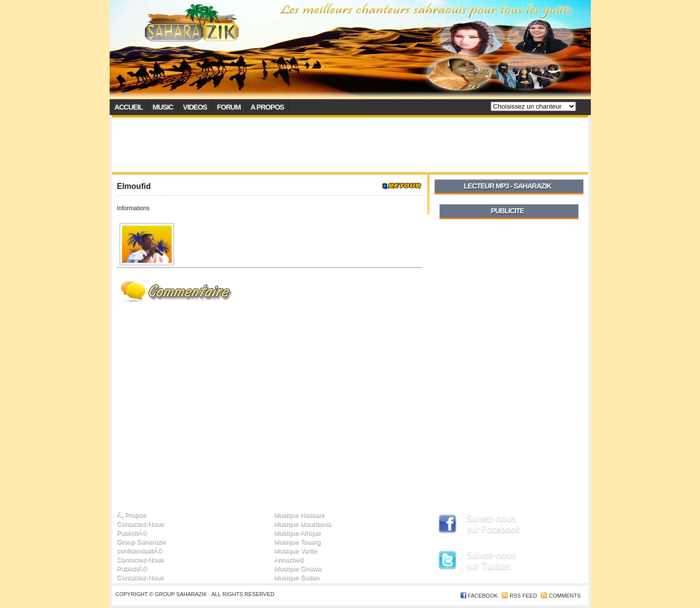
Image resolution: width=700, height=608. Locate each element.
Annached (288, 559)
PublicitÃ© (132, 532)
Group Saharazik (141, 541)
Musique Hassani (299, 515)
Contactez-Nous (140, 523)
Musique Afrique (297, 532)
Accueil (129, 107)
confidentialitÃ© (139, 550)
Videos (195, 107)
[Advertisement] (350, 145)
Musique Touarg (297, 541)
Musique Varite (295, 550)
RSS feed (523, 596)
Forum (229, 107)
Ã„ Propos (131, 515)
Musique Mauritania (302, 523)
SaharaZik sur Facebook (502, 525)
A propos (267, 107)
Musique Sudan (297, 577)
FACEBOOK (483, 596)
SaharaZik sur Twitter (502, 562)
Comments (565, 596)
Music (162, 107)
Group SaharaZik (182, 594)
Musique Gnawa (297, 568)
